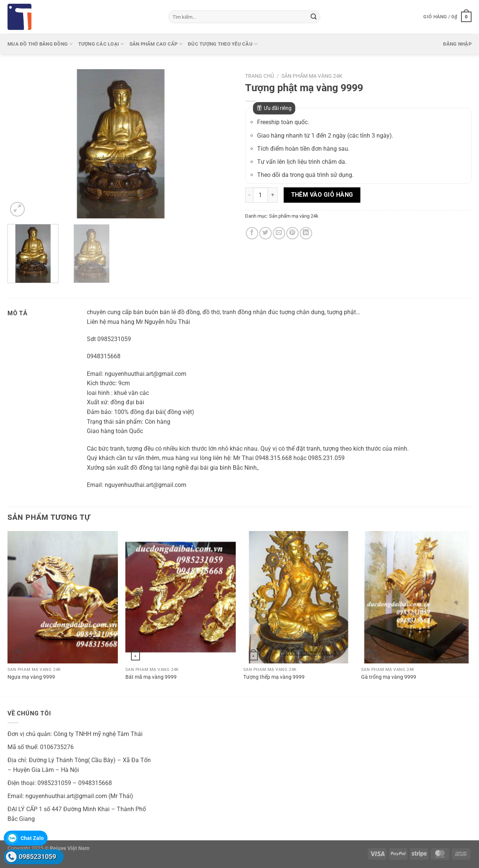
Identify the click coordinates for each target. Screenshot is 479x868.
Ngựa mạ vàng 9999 (31, 677)
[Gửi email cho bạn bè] (279, 233)
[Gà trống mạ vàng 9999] (416, 597)
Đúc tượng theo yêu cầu (223, 44)
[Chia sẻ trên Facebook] (252, 233)
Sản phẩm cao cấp (156, 44)
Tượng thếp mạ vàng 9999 (274, 677)
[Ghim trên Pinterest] (292, 233)
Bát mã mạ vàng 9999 (151, 677)
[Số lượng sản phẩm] (260, 195)
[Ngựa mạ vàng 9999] (63, 597)
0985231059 (37, 857)
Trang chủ (260, 76)
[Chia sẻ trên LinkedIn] (306, 233)
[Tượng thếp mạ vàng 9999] (298, 597)
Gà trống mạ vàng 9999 (389, 677)
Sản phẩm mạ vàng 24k (312, 76)
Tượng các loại (101, 44)
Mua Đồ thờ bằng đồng (40, 44)
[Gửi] (314, 17)
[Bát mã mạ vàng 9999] (181, 597)
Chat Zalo (32, 838)
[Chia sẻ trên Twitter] (266, 233)
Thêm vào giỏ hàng (322, 195)
